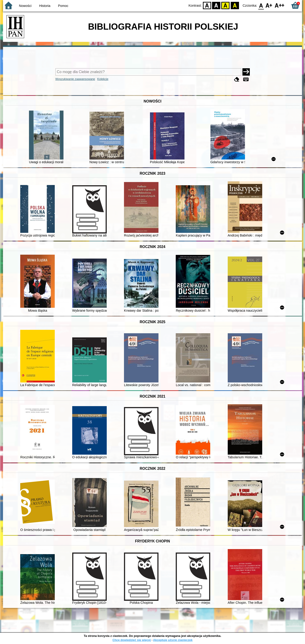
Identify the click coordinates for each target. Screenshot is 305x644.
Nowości (25, 6)
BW (216, 5)
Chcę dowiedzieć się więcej (132, 640)
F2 (280, 5)
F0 (261, 5)
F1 (269, 5)
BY (235, 5)
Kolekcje (103, 79)
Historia (45, 6)
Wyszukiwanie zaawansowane (75, 79)
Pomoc (63, 6)
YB (226, 5)
